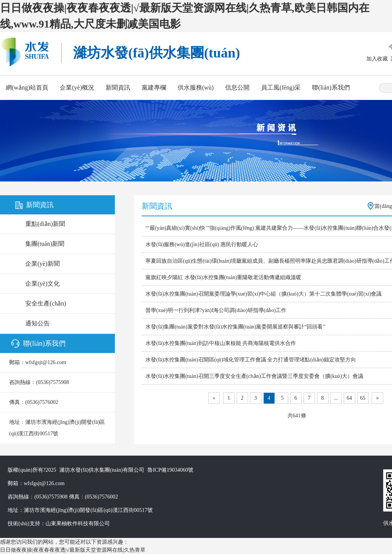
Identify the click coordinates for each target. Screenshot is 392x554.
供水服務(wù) (196, 87)
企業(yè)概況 (77, 87)
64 (350, 398)
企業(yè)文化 (42, 284)
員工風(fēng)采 (281, 87)
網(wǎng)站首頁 (27, 87)
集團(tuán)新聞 (45, 244)
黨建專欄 (154, 87)
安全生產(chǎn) (46, 303)
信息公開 (237, 87)
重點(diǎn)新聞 (45, 224)
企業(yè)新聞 (42, 264)
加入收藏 (377, 59)
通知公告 (38, 323)
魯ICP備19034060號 (170, 470)
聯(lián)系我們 (331, 87)
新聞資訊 (118, 87)
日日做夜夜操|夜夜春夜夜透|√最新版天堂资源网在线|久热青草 (73, 550)
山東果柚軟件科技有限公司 (78, 524)
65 (363, 398)
